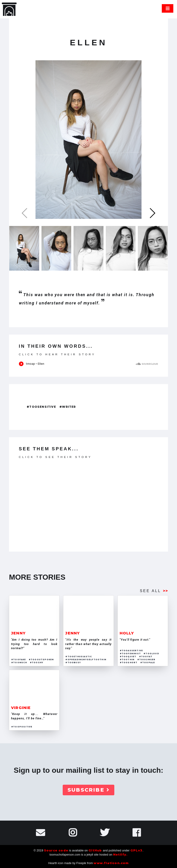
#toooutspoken (41, 660)
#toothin (127, 660)
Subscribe (88, 790)
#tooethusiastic (79, 657)
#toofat (146, 657)
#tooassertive (131, 651)
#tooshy (37, 663)
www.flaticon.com (111, 863)
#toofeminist (130, 654)
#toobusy (73, 663)
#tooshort (129, 663)
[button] (152, 213)
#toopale (148, 663)
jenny (18, 633)
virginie (21, 708)
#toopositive (22, 727)
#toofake (19, 660)
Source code (56, 850)
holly (127, 633)
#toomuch (19, 663)
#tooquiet (128, 657)
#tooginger (146, 660)
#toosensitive (41, 407)
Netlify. (120, 855)
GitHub (95, 850)
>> (165, 591)
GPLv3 (137, 850)
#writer (68, 407)
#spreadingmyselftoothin (86, 660)
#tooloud (151, 654)
